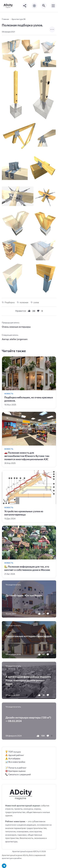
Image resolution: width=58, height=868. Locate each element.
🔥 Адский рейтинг (15, 755)
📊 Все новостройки (15, 762)
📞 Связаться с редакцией (18, 774)
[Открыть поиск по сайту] (44, 6)
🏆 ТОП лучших (13, 752)
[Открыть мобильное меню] (53, 6)
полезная (24, 302)
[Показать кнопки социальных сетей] (25, 6)
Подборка (10, 302)
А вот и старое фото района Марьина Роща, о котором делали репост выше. (28, 680)
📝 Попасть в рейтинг (16, 768)
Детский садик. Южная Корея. (24, 595)
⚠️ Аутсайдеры (13, 758)
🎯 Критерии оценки (15, 771)
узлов (36, 302)
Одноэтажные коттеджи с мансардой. (29, 636)
